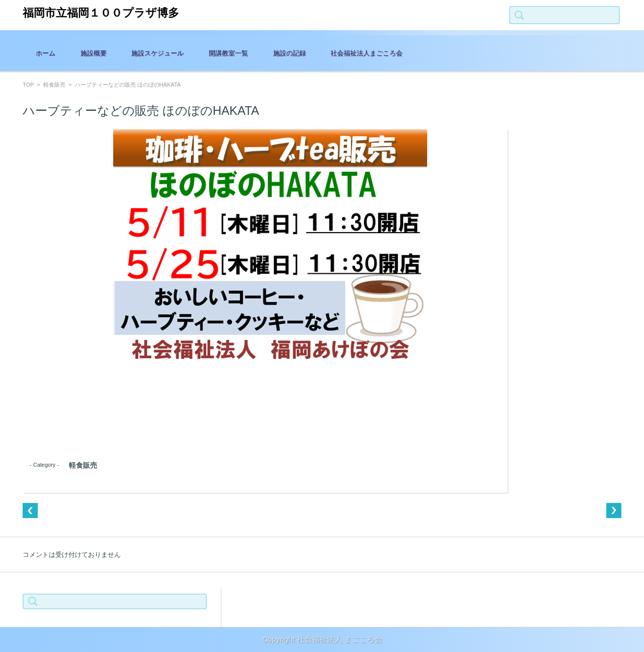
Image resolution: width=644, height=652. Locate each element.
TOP (28, 85)
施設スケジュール (157, 53)
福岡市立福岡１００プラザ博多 (101, 13)
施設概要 (94, 53)
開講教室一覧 (228, 53)
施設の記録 (290, 53)
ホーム (46, 53)
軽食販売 (54, 85)
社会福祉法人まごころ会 (367, 53)
